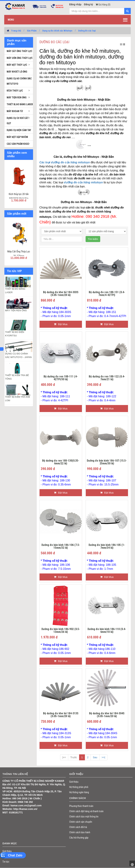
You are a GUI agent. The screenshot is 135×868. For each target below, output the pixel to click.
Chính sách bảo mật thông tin (84, 817)
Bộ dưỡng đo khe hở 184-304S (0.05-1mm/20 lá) (107, 715)
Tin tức (6, 862)
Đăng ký (89, 4)
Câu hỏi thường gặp (79, 838)
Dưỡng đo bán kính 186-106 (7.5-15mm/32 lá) (61, 546)
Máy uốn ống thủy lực (20, 58)
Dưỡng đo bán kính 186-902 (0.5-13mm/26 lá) (61, 631)
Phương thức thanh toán (81, 806)
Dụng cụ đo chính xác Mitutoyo (57, 31)
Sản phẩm (7, 856)
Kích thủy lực (15, 91)
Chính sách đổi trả (78, 827)
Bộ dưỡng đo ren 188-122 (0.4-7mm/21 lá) (107, 378)
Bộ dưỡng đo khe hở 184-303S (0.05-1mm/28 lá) (61, 294)
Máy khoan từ (15, 111)
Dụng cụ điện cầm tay (19, 130)
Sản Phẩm (32, 31)
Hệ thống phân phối (79, 787)
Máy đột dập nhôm (17, 137)
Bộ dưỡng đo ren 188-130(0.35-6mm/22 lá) (61, 462)
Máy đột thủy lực (17, 65)
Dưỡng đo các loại (87, 31)
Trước (74, 757)
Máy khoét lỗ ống (17, 72)
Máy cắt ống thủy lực (19, 51)
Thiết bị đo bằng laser (20, 104)
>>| (103, 757)
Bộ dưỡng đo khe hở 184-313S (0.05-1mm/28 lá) (61, 715)
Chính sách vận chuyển (81, 822)
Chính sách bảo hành (80, 832)
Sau (95, 757)
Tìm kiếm (93, 239)
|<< (64, 757)
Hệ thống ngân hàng (79, 792)
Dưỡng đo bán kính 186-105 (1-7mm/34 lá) (107, 546)
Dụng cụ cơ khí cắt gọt (18, 121)
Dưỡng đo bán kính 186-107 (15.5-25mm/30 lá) (107, 462)
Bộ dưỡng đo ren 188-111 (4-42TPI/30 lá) (61, 378)
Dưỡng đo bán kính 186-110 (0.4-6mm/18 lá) (107, 631)
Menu (11, 20)
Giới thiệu (74, 782)
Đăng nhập (75, 4)
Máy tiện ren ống (17, 97)
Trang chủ (16, 31)
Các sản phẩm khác (18, 144)
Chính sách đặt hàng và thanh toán (86, 811)
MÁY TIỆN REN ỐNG (16, 310)
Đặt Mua (61, 324)
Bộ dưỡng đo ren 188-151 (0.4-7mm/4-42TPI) (107, 294)
